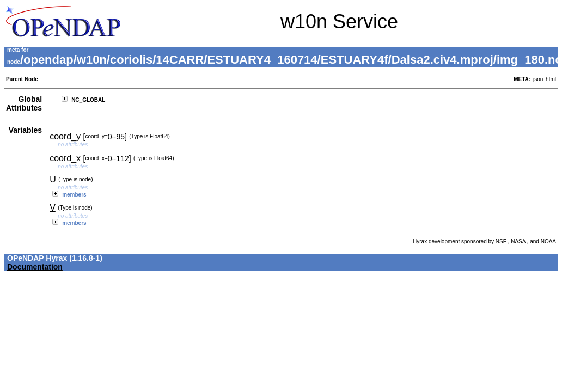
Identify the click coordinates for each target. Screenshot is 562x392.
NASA (518, 241)
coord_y (65, 136)
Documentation (35, 267)
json (538, 79)
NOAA (548, 241)
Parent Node (22, 79)
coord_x (65, 158)
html (551, 79)
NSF (501, 241)
